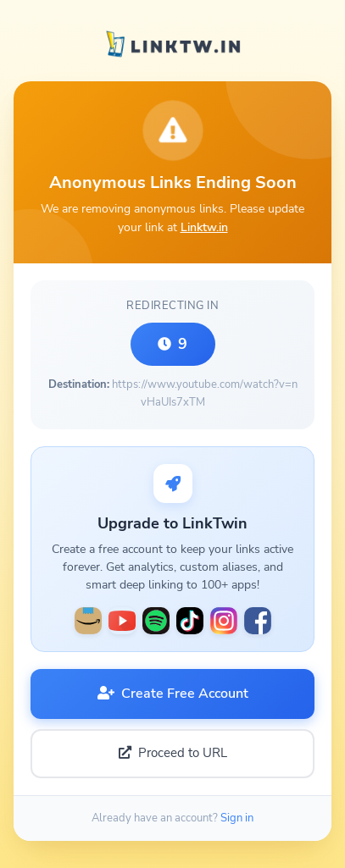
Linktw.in (204, 227)
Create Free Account (173, 694)
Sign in (237, 818)
